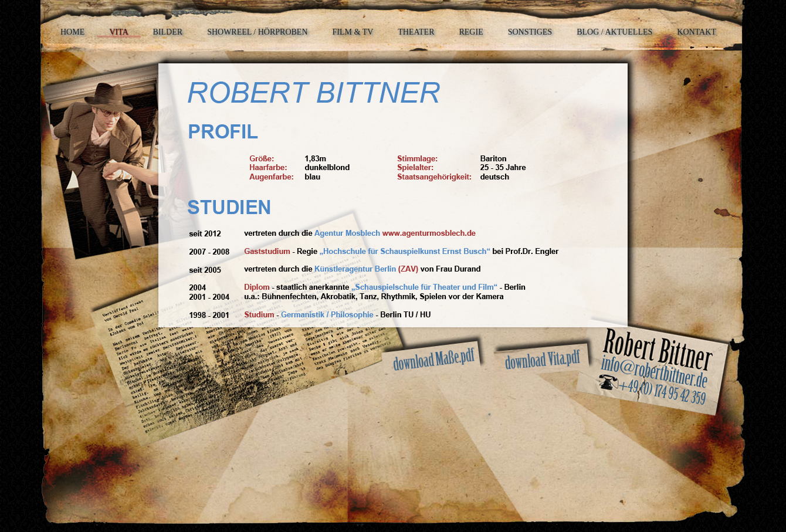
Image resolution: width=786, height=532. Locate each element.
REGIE (471, 32)
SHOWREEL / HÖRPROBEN (257, 32)
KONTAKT (697, 32)
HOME (72, 32)
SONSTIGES (530, 32)
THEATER (416, 32)
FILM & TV (353, 32)
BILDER (168, 32)
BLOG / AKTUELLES (614, 32)
